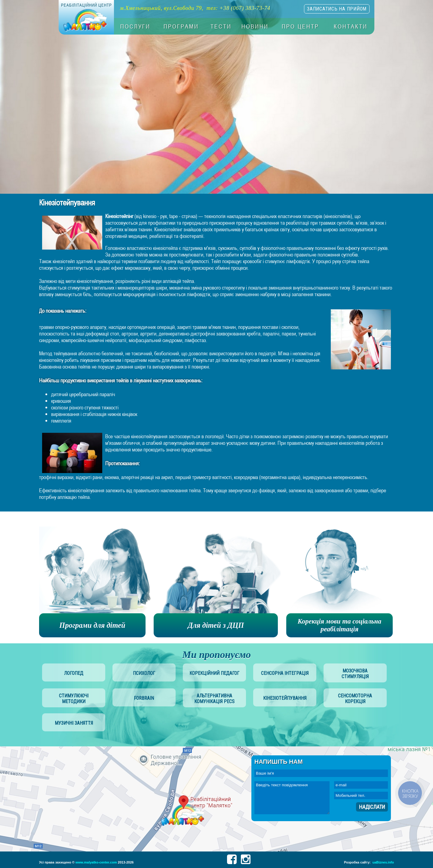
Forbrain (144, 698)
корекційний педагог (214, 673)
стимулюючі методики (74, 699)
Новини (255, 26)
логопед (74, 673)
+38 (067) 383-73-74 (245, 8)
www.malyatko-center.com (96, 862)
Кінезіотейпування (285, 698)
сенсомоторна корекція (355, 699)
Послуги (135, 26)
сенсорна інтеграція (285, 673)
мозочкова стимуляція (355, 674)
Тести (221, 26)
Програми (181, 26)
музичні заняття (74, 723)
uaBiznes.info (383, 862)
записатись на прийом (337, 9)
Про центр (300, 26)
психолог (144, 673)
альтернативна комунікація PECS (214, 699)
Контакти (351, 26)
